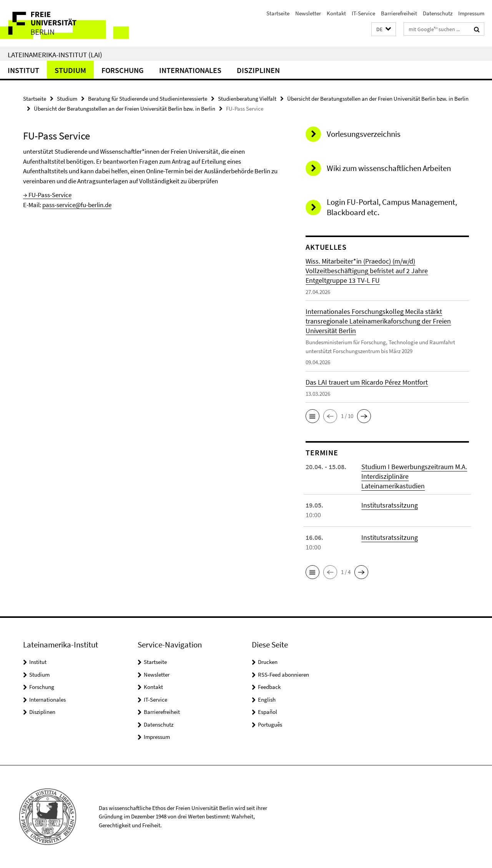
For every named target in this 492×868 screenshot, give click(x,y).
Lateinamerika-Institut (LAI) (55, 55)
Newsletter (308, 13)
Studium (70, 70)
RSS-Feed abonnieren (283, 675)
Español (268, 712)
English (267, 700)
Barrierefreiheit (399, 13)
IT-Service (363, 13)
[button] (384, 29)
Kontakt (336, 13)
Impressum (471, 13)
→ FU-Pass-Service (47, 195)
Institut (23, 70)
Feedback (269, 687)
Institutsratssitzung (390, 505)
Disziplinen (258, 70)
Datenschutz (438, 13)
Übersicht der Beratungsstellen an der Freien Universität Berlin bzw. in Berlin (378, 99)
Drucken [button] (268, 662)
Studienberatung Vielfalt (247, 99)
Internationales (190, 70)
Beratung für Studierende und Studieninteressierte (148, 99)
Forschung (123, 70)
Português (270, 724)
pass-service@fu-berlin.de (77, 205)
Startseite (278, 13)
